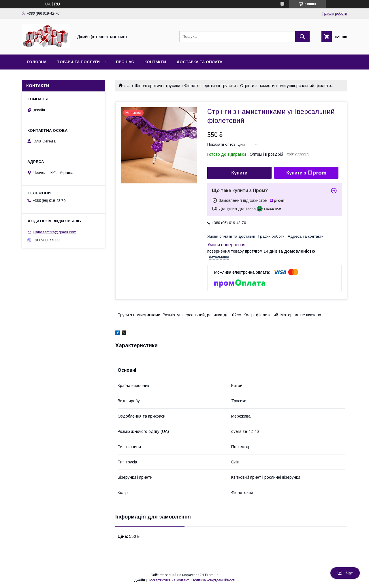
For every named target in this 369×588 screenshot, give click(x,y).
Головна (37, 62)
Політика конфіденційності (213, 580)
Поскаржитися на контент (168, 580)
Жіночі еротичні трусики (157, 86)
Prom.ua (212, 575)
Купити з (306, 173)
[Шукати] (302, 37)
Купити (240, 173)
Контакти (155, 62)
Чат (345, 573)
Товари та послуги (78, 62)
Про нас (125, 62)
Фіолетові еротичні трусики (210, 86)
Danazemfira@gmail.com (55, 232)
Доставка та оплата (199, 62)
